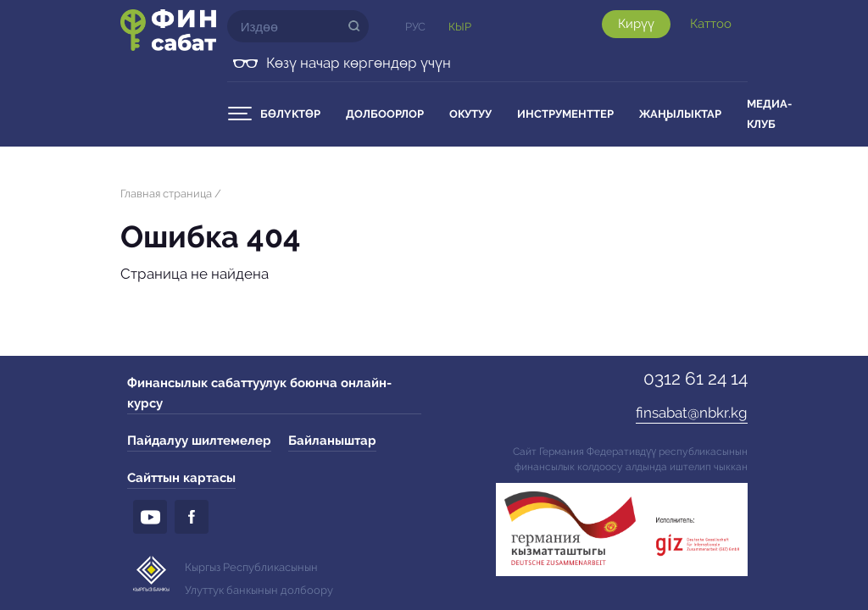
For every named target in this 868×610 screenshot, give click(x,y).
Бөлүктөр (290, 114)
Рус (415, 27)
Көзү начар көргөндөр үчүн (359, 63)
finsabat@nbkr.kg (692, 413)
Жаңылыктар (680, 114)
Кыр (460, 27)
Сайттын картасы (181, 478)
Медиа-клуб (769, 114)
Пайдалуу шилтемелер (199, 441)
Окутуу (470, 114)
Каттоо (711, 24)
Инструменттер (565, 114)
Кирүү (636, 24)
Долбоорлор (385, 114)
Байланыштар (332, 441)
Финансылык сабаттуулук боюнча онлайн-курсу (259, 393)
